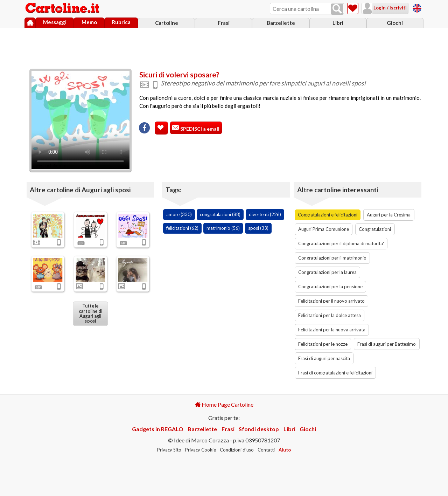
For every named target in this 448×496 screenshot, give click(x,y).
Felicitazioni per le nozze (323, 344)
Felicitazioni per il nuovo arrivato (331, 301)
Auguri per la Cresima (389, 215)
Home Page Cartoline (224, 404)
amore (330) (179, 214)
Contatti (266, 450)
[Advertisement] (224, 47)
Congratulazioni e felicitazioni (328, 215)
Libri (338, 23)
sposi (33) (258, 228)
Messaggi (55, 22)
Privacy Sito (169, 450)
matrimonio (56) (223, 228)
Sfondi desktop (259, 429)
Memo (89, 22)
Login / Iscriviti (390, 8)
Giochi (395, 23)
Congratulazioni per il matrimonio (332, 258)
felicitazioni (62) (182, 228)
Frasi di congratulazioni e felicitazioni (335, 373)
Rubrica (121, 22)
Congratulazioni (375, 229)
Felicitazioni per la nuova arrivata (332, 330)
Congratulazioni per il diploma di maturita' (341, 243)
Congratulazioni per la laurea (327, 272)
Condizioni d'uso (237, 450)
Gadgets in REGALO (158, 429)
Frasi (224, 23)
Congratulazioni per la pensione (330, 287)
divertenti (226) (265, 214)
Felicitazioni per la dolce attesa (330, 315)
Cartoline (167, 23)
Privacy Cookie (201, 450)
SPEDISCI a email (199, 129)
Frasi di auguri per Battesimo (387, 344)
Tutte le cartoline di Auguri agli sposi (90, 314)
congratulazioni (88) (220, 214)
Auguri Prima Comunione (324, 229)
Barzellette (281, 23)
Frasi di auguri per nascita (324, 358)
